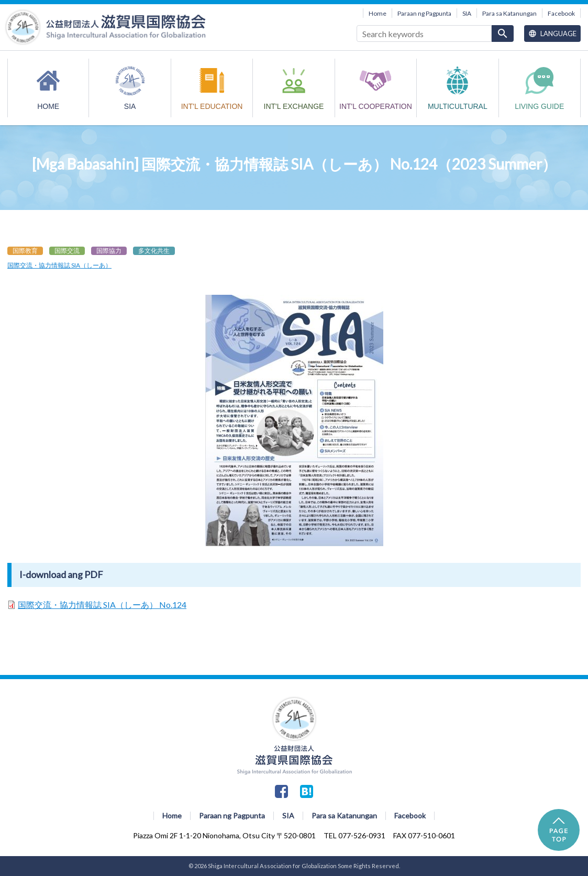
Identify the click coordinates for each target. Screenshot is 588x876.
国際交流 (67, 251)
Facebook (561, 13)
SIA (467, 13)
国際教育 (25, 251)
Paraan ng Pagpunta (424, 13)
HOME (48, 106)
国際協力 (109, 251)
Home (378, 13)
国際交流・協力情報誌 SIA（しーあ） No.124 (102, 605)
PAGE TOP (559, 830)
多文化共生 (154, 251)
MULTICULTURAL (458, 106)
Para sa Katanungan (509, 13)
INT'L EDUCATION (212, 106)
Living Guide (539, 106)
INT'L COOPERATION (376, 106)
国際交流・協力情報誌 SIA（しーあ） (59, 265)
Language (552, 34)
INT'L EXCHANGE (294, 106)
